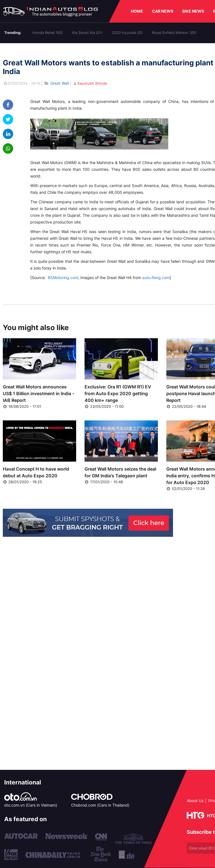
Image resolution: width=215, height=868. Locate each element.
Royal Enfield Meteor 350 (174, 33)
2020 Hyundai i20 (127, 33)
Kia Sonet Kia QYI (87, 33)
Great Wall (60, 83)
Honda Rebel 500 (48, 33)
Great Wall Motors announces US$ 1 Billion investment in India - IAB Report (38, 393)
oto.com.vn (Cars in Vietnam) (31, 805)
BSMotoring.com (63, 278)
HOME (137, 11)
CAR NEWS (163, 11)
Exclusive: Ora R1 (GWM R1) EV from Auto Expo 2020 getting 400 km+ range (118, 393)
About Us (195, 801)
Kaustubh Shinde (90, 83)
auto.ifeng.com (156, 278)
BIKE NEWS (193, 11)
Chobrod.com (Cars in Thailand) (100, 805)
